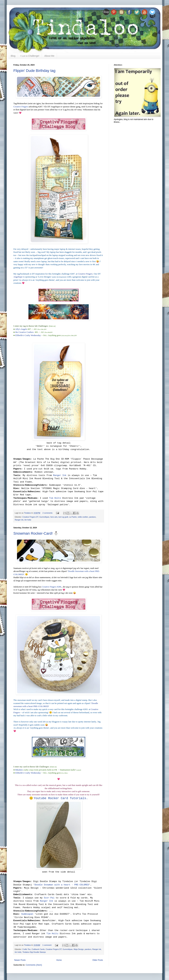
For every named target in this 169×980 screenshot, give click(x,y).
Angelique (18, 277)
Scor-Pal (49, 898)
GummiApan (44, 517)
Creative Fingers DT (30, 517)
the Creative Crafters (24, 332)
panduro (93, 517)
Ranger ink (19, 520)
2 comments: (48, 513)
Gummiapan (27, 914)
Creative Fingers (21, 107)
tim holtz (28, 520)
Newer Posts (20, 960)
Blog (13, 56)
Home (59, 960)
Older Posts (98, 960)
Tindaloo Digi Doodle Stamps (34, 952)
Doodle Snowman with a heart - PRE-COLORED (62, 885)
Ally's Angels (21, 329)
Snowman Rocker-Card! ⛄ (36, 533)
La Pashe (73, 517)
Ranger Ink (60, 475)
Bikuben (19, 770)
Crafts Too (27, 949)
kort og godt (63, 517)
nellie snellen (83, 517)
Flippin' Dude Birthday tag (34, 71)
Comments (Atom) (34, 965)
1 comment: (47, 945)
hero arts (54, 517)
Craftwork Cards (38, 949)
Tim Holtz (55, 498)
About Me (49, 56)
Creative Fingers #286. (52, 587)
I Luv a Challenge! (30, 56)
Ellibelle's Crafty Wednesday (28, 335)
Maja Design (79, 949)
